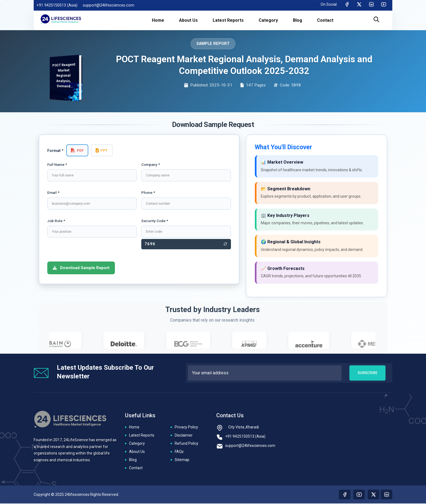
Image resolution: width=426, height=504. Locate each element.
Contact (136, 468)
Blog (133, 460)
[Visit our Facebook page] (345, 495)
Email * (53, 192)
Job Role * (56, 221)
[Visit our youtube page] (359, 495)
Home (134, 428)
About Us (137, 452)
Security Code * (155, 221)
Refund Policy (187, 444)
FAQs (179, 452)
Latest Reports (142, 436)
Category (137, 444)
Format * (55, 151)
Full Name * (57, 164)
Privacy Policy (186, 428)
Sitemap (182, 460)
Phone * (148, 192)
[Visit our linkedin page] (386, 495)
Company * (151, 164)
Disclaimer (184, 436)
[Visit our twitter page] (373, 495)
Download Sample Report (81, 268)
